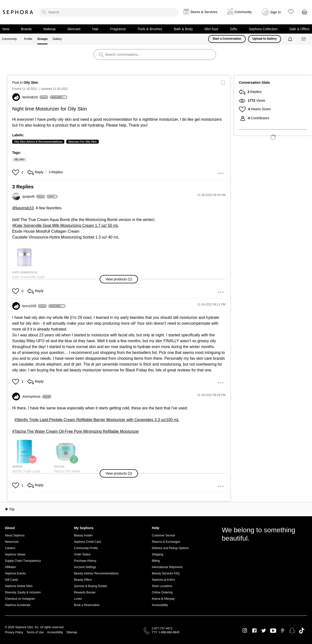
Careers (10, 548)
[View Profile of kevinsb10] (35, 97)
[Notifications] (291, 39)
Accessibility (160, 605)
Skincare (74, 29)
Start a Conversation (227, 39)
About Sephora (15, 535)
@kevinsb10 (23, 208)
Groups (43, 39)
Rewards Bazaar (85, 592)
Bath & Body (183, 29)
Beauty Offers (83, 580)
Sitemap (72, 632)
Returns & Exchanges (166, 542)
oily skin (19, 159)
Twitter (264, 631)
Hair (96, 29)
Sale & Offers (299, 29)
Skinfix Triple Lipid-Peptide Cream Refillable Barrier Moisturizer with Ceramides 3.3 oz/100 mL (98, 420)
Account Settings (85, 567)
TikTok (302, 631)
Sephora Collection (263, 29)
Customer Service (163, 535)
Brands (26, 29)
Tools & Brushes (150, 29)
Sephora (18, 12)
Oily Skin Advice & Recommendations (38, 142)
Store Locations (162, 586)
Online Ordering (162, 592)
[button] (16, 172)
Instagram (245, 631)
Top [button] (12, 509)
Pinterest (283, 631)
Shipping (158, 554)
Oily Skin (31, 83)
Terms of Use (35, 632)
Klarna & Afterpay (163, 599)
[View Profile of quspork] (34, 196)
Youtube (273, 631)
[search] (108, 12)
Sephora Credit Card (88, 542)
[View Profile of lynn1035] (34, 306)
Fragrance (118, 29)
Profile (28, 39)
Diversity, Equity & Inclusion (23, 592)
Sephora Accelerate (18, 605)
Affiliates (10, 567)
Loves (78, 599)
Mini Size (211, 29)
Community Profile (86, 548)
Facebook (254, 631)
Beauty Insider (83, 535)
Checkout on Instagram (20, 599)
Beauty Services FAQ (166, 573)
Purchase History (85, 561)
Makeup (49, 29)
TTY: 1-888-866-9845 (166, 632)
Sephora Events (15, 573)
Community (9, 39)
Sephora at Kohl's (163, 580)
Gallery (57, 39)
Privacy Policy (14, 632)
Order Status (82, 554)
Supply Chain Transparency (23, 561)
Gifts (234, 29)
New (6, 29)
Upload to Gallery (265, 39)
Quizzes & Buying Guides (91, 586)
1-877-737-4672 (162, 628)
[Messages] (304, 39)
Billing (156, 561)
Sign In (276, 12)
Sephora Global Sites (19, 586)
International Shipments (167, 567)
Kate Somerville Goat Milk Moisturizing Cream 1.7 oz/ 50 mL (66, 225)
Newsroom (12, 542)
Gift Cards (11, 580)
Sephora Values (15, 554)
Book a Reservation (87, 605)
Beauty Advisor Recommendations (96, 573)
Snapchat (292, 631)
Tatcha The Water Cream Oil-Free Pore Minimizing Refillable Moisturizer (77, 431)
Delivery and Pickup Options (170, 548)
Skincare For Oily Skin (83, 142)
